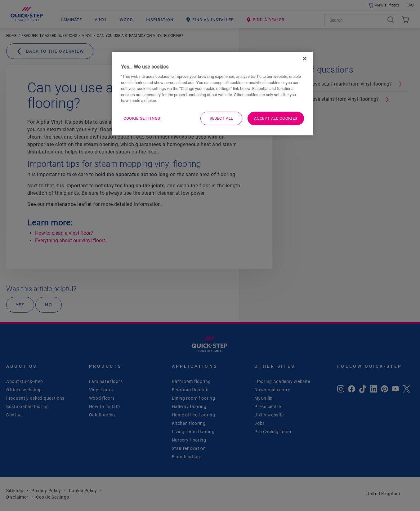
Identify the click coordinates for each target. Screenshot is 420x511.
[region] (212, 94)
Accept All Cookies (276, 118)
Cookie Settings (142, 118)
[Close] (305, 59)
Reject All (222, 118)
